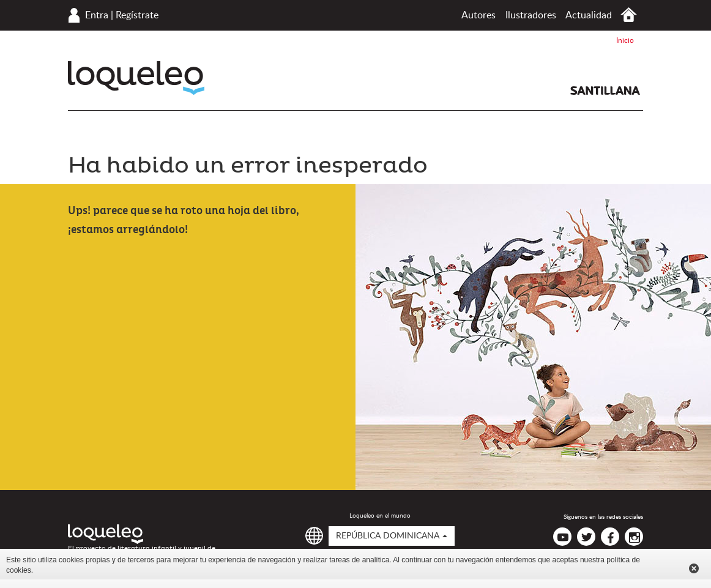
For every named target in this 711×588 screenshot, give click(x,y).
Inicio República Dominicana (629, 15)
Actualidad (589, 15)
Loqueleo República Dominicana (136, 78)
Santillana (605, 91)
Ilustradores (531, 15)
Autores (478, 15)
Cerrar (694, 568)
